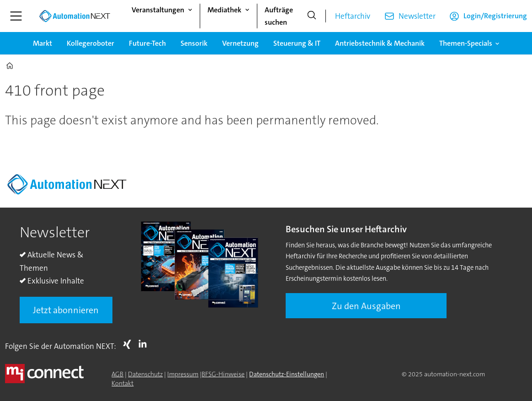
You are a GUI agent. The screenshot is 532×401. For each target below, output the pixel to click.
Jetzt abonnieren (66, 310)
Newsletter (417, 16)
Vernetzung (240, 43)
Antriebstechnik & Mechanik (380, 43)
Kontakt (122, 383)
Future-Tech (147, 43)
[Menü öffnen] (16, 16)
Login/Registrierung (495, 16)
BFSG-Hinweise (223, 374)
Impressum (183, 374)
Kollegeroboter (90, 43)
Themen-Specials (466, 43)
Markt (43, 43)
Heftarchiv (353, 16)
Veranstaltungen (158, 10)
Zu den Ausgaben (366, 306)
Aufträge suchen (279, 16)
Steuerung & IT (297, 43)
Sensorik (194, 43)
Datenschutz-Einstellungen (287, 374)
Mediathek (224, 10)
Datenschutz (145, 374)
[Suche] (312, 16)
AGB (117, 374)
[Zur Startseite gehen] (74, 16)
